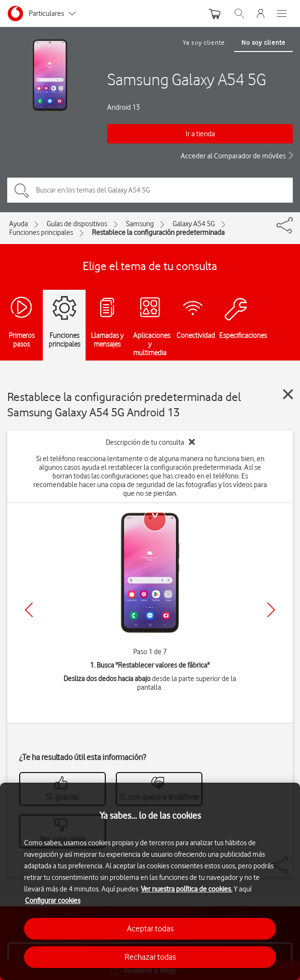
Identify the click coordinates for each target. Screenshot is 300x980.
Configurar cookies (53, 901)
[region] (150, 881)
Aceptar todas (150, 928)
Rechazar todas (150, 957)
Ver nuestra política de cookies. (187, 889)
